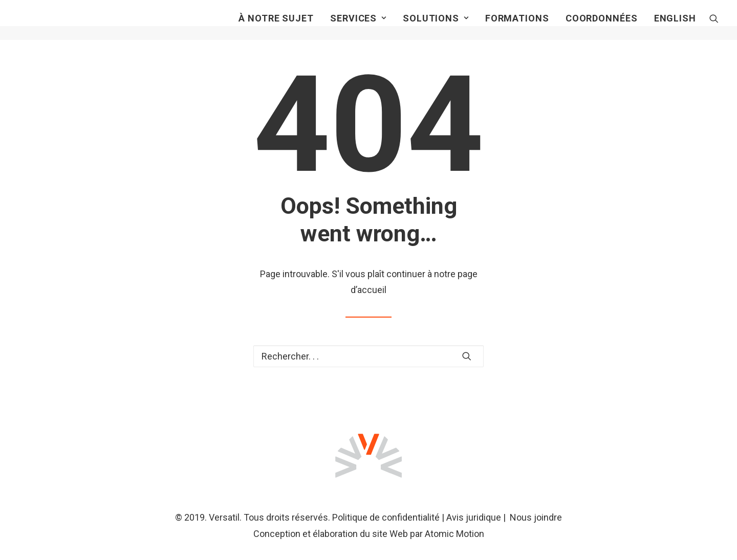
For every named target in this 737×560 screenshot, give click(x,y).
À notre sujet (276, 25)
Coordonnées (602, 25)
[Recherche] (714, 25)
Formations (517, 25)
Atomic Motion (454, 534)
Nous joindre (536, 517)
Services (358, 25)
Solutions (436, 25)
